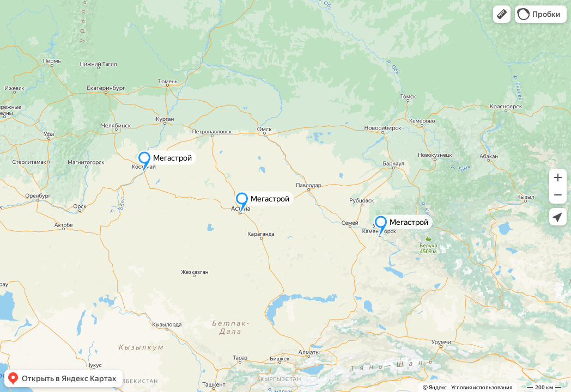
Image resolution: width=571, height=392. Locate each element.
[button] (502, 14)
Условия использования (482, 387)
